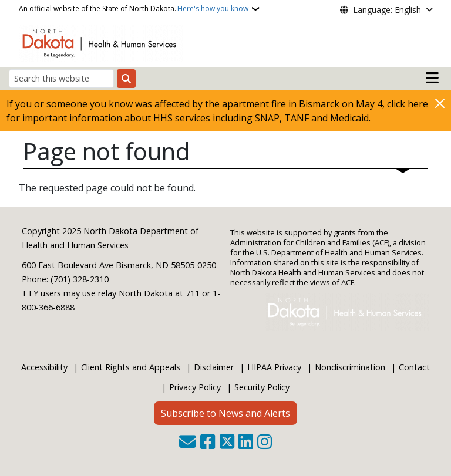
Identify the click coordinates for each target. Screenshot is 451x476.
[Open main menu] (432, 78)
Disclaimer (214, 367)
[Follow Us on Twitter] (227, 443)
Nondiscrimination (350, 367)
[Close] (440, 103)
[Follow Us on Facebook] (208, 443)
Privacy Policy (195, 387)
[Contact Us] (188, 443)
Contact (414, 367)
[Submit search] (126, 79)
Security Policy (262, 387)
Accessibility (44, 367)
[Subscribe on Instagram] (265, 443)
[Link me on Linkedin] (246, 443)
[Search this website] (61, 78)
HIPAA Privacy (274, 367)
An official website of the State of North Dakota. (134, 9)
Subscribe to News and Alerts (225, 413)
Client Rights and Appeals (131, 367)
